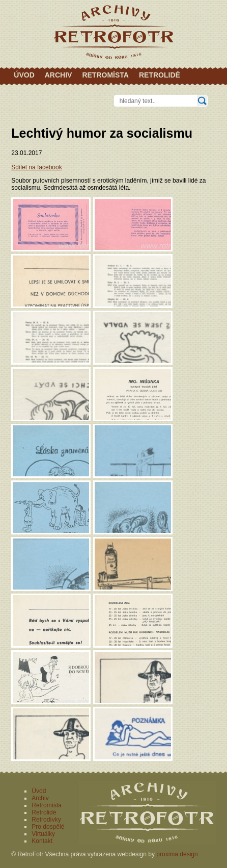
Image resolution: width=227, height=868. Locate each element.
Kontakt (31, 99)
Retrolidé (160, 75)
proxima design (177, 854)
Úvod (24, 75)
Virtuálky (153, 87)
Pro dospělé (96, 87)
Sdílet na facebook (36, 167)
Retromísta (105, 75)
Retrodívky (37, 87)
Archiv (59, 75)
